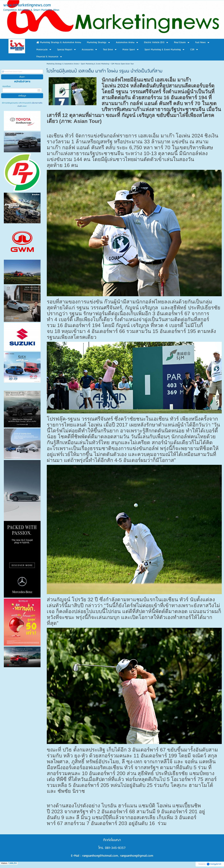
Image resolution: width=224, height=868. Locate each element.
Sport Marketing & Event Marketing (95, 64)
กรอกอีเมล (6, 86)
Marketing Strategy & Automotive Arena (63, 64)
